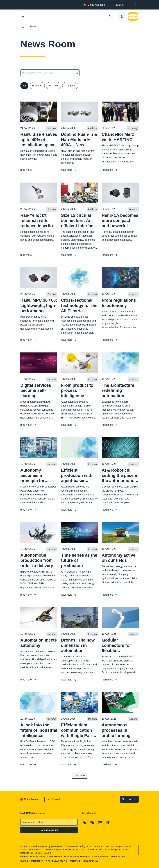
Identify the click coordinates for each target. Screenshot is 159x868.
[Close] (135, 5)
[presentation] (118, 5)
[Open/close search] (110, 17)
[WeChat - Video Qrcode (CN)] (92, 823)
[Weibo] (108, 823)
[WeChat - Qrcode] (85, 823)
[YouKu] (100, 823)
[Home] (23, 26)
